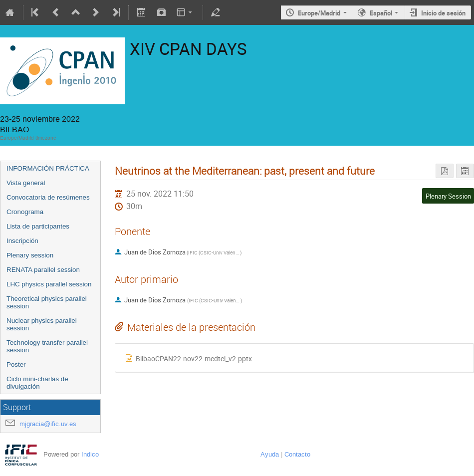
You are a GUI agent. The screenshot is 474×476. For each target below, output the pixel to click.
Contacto (297, 454)
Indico (90, 454)
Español (381, 13)
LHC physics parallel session (49, 284)
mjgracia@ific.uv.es (48, 424)
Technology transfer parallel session (47, 346)
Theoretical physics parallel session (47, 302)
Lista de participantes (38, 226)
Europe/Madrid (319, 13)
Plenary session (30, 255)
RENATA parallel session (43, 270)
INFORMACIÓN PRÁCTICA (48, 168)
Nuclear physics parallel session (42, 324)
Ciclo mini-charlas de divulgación (37, 383)
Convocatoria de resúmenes (48, 197)
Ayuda (270, 454)
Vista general (26, 183)
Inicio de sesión (443, 13)
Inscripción (22, 241)
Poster (16, 364)
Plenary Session (448, 196)
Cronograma (25, 212)
